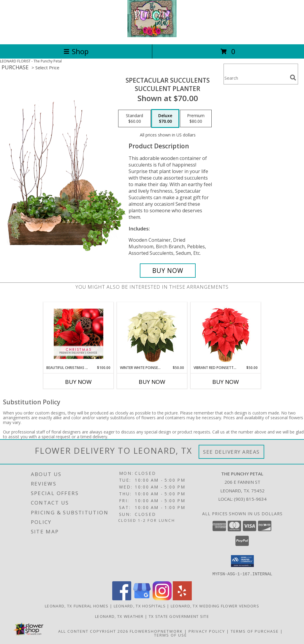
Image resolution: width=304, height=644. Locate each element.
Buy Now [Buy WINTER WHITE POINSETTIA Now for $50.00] (152, 382)
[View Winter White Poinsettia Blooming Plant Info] (152, 334)
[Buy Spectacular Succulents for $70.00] (168, 271)
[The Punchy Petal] (152, 36)
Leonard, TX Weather (119, 616)
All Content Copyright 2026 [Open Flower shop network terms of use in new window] (93, 631)
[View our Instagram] (162, 598)
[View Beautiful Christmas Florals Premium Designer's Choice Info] (79, 334)
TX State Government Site (179, 616)
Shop (76, 51)
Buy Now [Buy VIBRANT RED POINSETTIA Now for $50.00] (226, 382)
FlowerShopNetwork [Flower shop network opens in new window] (156, 631)
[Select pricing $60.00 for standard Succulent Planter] (134, 119)
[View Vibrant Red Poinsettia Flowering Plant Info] (226, 334)
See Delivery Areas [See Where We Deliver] (231, 452)
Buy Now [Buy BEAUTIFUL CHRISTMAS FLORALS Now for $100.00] (78, 382)
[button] (242, 561)
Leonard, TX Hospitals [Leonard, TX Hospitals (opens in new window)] (140, 606)
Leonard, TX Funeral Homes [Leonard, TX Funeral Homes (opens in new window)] (77, 606)
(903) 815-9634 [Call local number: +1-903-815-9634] (250, 499)
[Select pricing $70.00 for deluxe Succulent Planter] (165, 119)
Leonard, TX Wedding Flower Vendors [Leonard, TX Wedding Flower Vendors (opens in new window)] (215, 606)
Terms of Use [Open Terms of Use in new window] (171, 635)
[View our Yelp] (182, 598)
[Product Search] (256, 78)
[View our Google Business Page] (142, 598)
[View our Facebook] (122, 598)
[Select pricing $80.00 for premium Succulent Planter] (196, 119)
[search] (293, 78)
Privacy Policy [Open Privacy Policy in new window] (207, 631)
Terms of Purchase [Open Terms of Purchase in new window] (255, 631)
